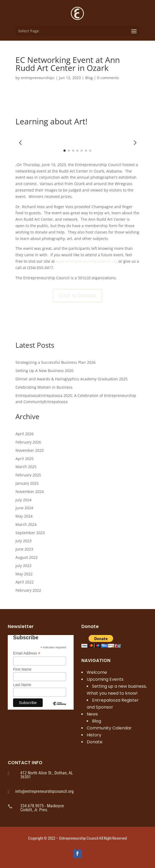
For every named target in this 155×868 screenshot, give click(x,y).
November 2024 (30, 492)
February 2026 (28, 442)
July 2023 (23, 541)
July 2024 (23, 500)
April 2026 (25, 434)
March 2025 (26, 467)
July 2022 (23, 566)
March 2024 (26, 524)
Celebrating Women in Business (44, 387)
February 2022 (28, 590)
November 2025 (30, 450)
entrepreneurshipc (38, 78)
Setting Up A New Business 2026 (44, 371)
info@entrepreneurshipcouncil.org (44, 791)
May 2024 (24, 516)
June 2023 (24, 549)
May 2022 (24, 574)
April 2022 (25, 582)
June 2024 (24, 508)
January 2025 (27, 483)
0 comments (108, 78)
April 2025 (25, 459)
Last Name (22, 685)
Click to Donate (77, 295)
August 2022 (27, 557)
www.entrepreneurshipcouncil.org (87, 261)
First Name (22, 669)
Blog (89, 78)
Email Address (27, 653)
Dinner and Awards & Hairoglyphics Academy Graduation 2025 (71, 379)
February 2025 (28, 475)
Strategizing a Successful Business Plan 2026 (55, 362)
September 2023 (30, 533)
